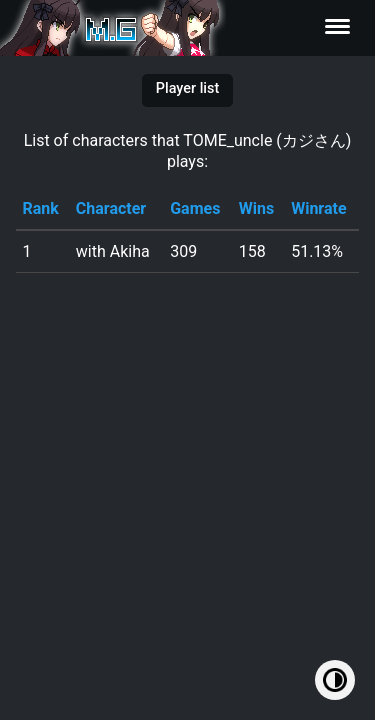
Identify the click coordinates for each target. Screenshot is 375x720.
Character (111, 208)
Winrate (318, 208)
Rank (40, 208)
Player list (187, 88)
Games (195, 208)
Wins (256, 208)
